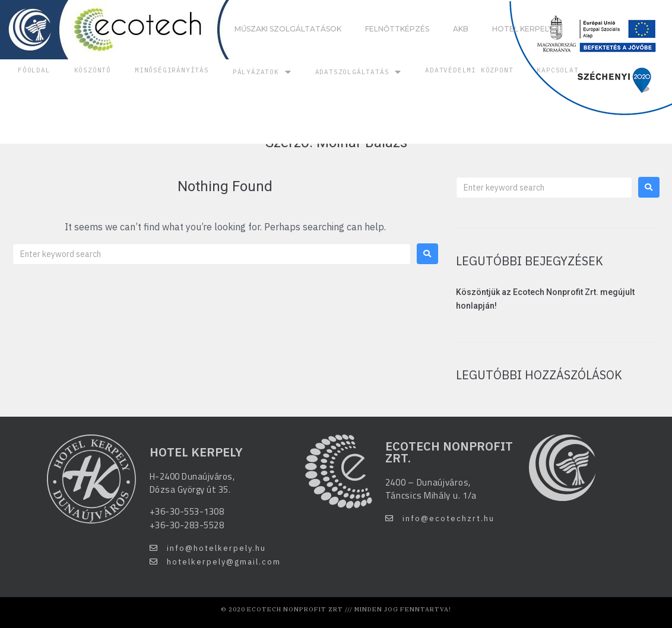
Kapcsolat (557, 70)
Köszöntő (93, 70)
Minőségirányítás (172, 70)
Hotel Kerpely (522, 29)
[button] (208, 548)
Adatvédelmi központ (469, 70)
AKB (461, 29)
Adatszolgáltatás (359, 72)
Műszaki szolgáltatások (288, 29)
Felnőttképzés (397, 29)
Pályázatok (262, 72)
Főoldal (34, 70)
